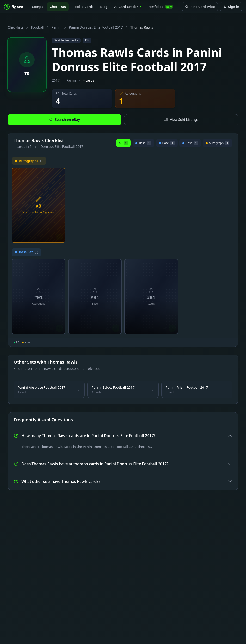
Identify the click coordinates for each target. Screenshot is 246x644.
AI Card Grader (127, 7)
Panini (56, 27)
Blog (104, 7)
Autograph (218, 144)
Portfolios (161, 7)
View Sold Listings (181, 120)
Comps (37, 7)
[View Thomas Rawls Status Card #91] (151, 296)
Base (143, 144)
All (123, 143)
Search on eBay (65, 120)
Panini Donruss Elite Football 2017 (96, 27)
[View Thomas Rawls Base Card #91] (95, 296)
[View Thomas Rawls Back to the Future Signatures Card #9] (39, 205)
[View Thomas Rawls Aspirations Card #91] (39, 296)
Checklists (58, 7)
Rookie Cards (83, 7)
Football (37, 27)
